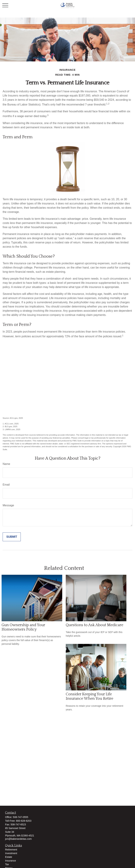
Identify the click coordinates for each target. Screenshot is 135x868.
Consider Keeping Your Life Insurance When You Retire (89, 696)
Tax (7, 864)
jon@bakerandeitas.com (18, 839)
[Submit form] (12, 537)
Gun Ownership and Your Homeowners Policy (23, 627)
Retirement (11, 850)
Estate (9, 857)
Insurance (10, 861)
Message (8, 505)
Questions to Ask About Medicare (94, 625)
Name (6, 464)
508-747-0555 (20, 817)
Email (6, 485)
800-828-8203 (24, 821)
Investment (11, 853)
